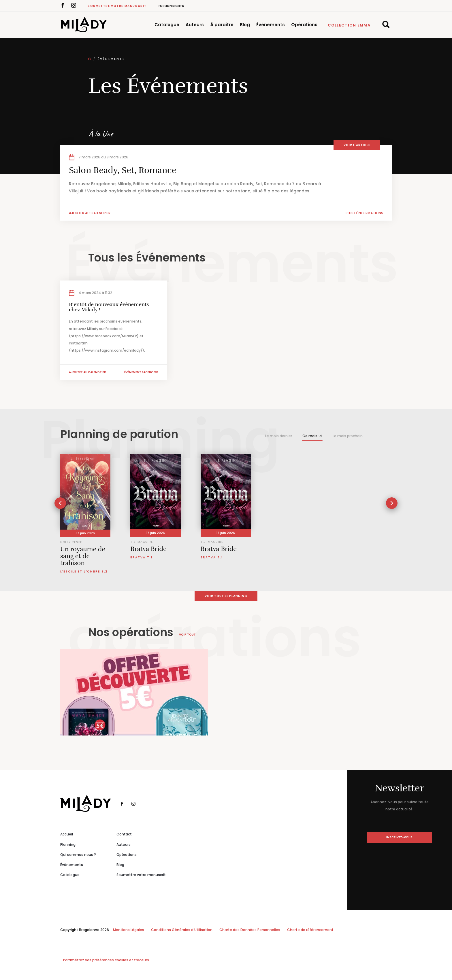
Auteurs (195, 25)
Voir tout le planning (226, 596)
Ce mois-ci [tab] (312, 436)
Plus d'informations (364, 213)
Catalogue (167, 25)
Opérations (304, 25)
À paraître (222, 25)
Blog (245, 25)
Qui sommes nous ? (78, 855)
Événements (271, 25)
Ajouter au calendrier (90, 213)
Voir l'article (357, 145)
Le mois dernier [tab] (279, 436)
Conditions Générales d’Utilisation (182, 930)
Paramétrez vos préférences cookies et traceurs (106, 960)
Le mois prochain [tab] (348, 436)
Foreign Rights (171, 6)
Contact (124, 834)
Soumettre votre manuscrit (117, 6)
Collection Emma (349, 25)
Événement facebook (141, 372)
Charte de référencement (310, 930)
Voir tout (187, 635)
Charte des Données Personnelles (250, 930)
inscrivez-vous (399, 837)
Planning (68, 845)
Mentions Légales (129, 930)
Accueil (67, 834)
